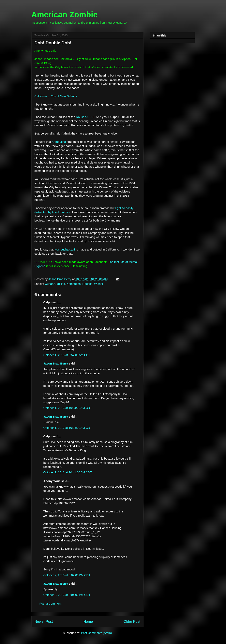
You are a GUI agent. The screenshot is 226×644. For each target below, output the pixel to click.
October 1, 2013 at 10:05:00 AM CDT (68, 428)
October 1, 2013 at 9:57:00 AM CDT (67, 355)
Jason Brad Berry (56, 363)
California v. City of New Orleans (56, 96)
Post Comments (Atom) (96, 633)
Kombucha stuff (65, 249)
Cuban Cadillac (55, 284)
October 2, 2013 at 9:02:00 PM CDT (67, 575)
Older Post (132, 622)
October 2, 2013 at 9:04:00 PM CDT (67, 595)
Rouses (87, 284)
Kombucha (59, 142)
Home (88, 622)
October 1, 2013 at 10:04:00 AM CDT (68, 408)
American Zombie (65, 15)
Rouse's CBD (85, 117)
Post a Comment (51, 603)
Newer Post (44, 622)
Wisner (99, 284)
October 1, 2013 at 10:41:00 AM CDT (68, 472)
